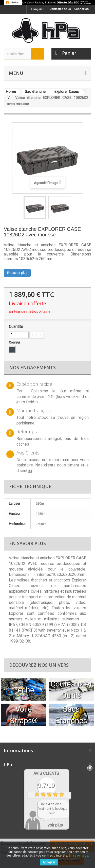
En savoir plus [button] (17, 273)
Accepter (49, 862)
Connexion (81, 9)
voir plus (55, 825)
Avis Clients (46, 773)
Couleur (15, 342)
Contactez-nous (60, 9)
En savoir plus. (79, 856)
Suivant (76, 208)
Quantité (16, 327)
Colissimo (40, 391)
